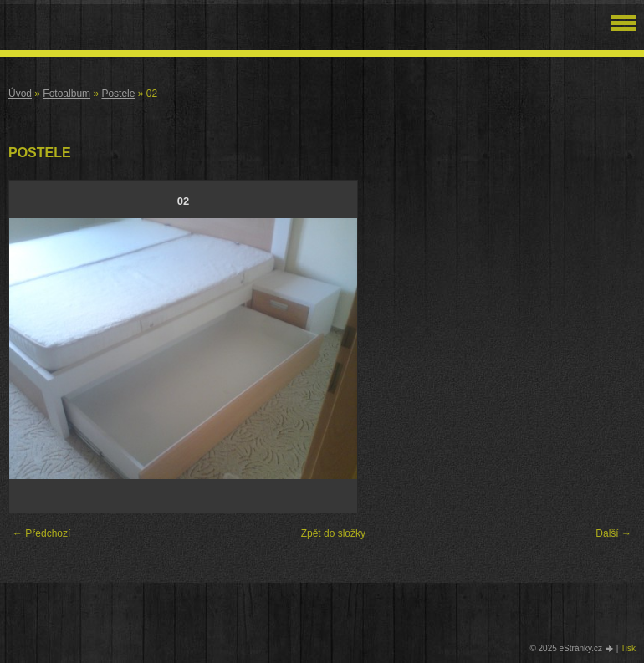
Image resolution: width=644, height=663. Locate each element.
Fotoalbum (66, 94)
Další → (613, 533)
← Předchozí (41, 533)
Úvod (20, 94)
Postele (118, 94)
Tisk (628, 648)
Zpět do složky (333, 533)
